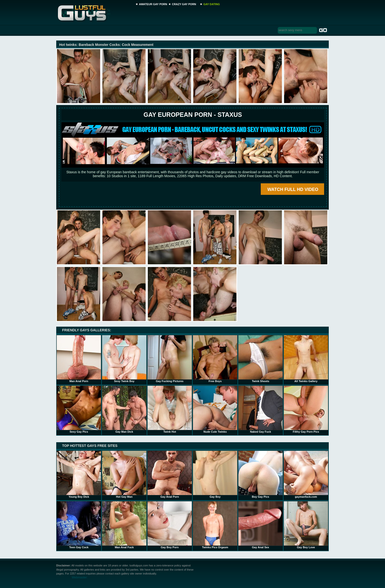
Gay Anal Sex (261, 525)
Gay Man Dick (124, 409)
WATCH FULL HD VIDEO (293, 189)
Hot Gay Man (124, 474)
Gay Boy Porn (170, 525)
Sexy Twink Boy (124, 359)
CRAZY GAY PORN (184, 4)
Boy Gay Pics (261, 474)
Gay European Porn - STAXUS (193, 115)
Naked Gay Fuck (261, 409)
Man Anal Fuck (124, 525)
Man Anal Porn (79, 359)
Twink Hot (170, 409)
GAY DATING (212, 4)
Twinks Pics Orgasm (215, 525)
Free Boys (215, 359)
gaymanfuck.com (306, 474)
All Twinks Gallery (306, 359)
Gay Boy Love (306, 525)
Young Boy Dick (79, 474)
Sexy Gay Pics (79, 409)
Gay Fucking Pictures (170, 359)
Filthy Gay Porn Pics (306, 409)
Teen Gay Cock (79, 525)
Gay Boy (215, 474)
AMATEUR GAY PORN (153, 4)
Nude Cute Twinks (215, 409)
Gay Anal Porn (170, 474)
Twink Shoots (261, 359)
